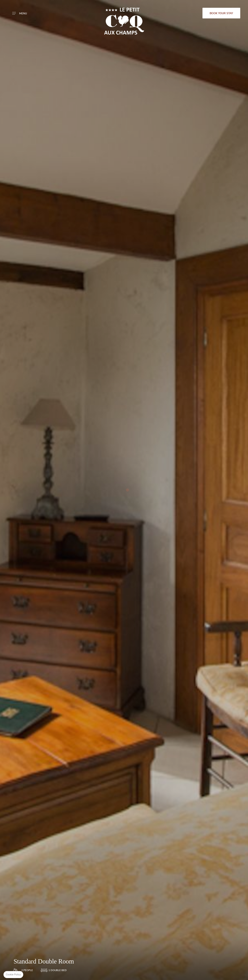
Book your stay (221, 13)
